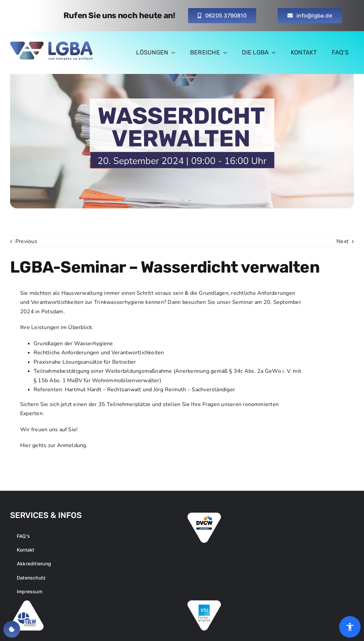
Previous (26, 241)
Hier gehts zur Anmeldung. (54, 445)
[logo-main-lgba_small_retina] (52, 44)
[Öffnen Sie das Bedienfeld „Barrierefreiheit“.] (350, 627)
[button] (12, 629)
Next (343, 241)
